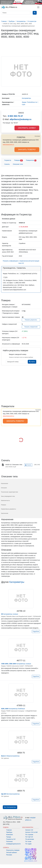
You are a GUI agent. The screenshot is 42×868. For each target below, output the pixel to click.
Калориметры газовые (10, 614)
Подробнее (36, 631)
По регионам (30, 839)
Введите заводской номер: (18, 354)
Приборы (9, 832)
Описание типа (18, 164)
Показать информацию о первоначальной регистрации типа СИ (21, 262)
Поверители (31, 160)
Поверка (19, 160)
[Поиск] (16, 13)
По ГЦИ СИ (29, 837)
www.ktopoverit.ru (8, 144)
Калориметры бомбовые (13, 709)
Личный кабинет (12, 852)
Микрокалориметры (10, 756)
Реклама (9, 855)
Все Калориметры (10, 807)
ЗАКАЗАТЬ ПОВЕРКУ (27, 150)
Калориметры (17, 582)
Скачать (7, 164)
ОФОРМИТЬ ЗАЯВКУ (27, 128)
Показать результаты (31, 320)
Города (9, 837)
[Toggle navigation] (38, 7)
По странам (29, 835)
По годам (28, 844)
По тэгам (28, 841)
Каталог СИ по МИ (31, 832)
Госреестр (8, 160)
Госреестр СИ (11, 839)
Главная (9, 830)
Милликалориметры (10, 794)
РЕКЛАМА (37, 136)
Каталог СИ (29, 830)
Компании (10, 835)
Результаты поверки (13, 850)
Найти (32, 362)
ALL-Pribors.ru (9, 7)
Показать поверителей (31, 327)
